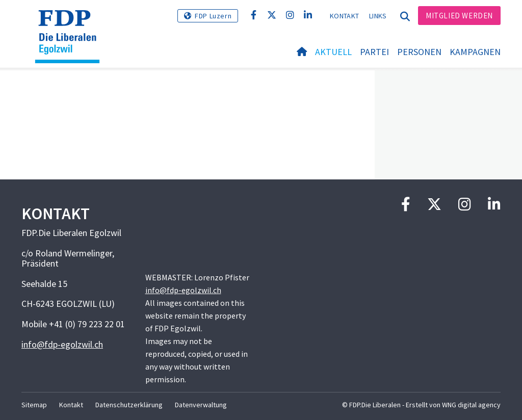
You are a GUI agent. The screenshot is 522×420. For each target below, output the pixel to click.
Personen (419, 52)
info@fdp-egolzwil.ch (62, 344)
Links (378, 16)
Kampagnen (475, 52)
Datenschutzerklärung (129, 405)
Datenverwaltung (201, 405)
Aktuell (333, 52)
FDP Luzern (213, 16)
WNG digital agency (471, 405)
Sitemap (34, 405)
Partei (374, 52)
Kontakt (344, 16)
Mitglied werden (459, 16)
